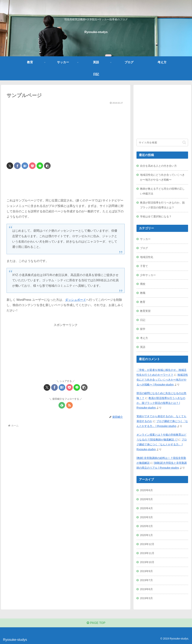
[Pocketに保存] (32, 166)
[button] (47, 166)
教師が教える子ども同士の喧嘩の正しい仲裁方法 (162, 191)
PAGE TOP (96, 623)
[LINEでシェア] (40, 166)
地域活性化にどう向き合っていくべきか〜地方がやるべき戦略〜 (162, 177)
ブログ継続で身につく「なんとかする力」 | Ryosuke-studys (162, 444)
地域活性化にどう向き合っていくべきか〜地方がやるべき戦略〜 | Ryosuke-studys (162, 380)
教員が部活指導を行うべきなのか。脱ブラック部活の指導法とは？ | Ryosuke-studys (161, 403)
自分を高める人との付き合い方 (158, 166)
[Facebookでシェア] (17, 166)
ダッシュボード (76, 300)
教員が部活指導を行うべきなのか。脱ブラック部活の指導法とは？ (162, 205)
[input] (162, 143)
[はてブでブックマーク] (25, 166)
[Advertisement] (66, 132)
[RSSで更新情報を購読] (69, 405)
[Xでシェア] (10, 166)
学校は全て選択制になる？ (156, 216)
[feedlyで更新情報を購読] (62, 405)
